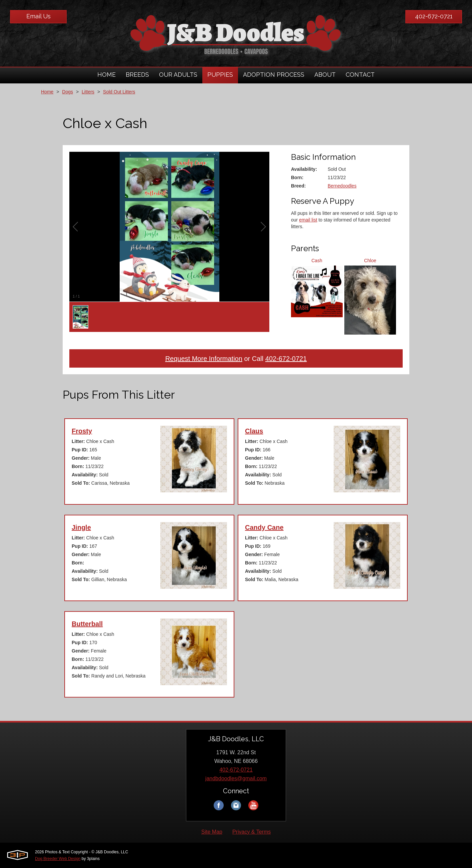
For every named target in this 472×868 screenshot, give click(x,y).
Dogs (67, 92)
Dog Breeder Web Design (58, 859)
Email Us (38, 16)
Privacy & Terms (251, 832)
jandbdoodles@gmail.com (236, 778)
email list (308, 220)
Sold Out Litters (119, 92)
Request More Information (204, 359)
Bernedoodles (342, 186)
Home (47, 92)
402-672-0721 (434, 16)
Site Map (212, 832)
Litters (88, 92)
